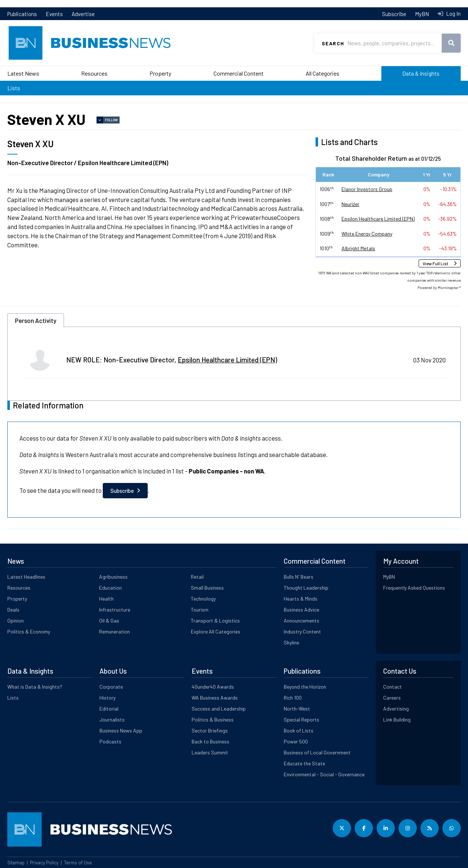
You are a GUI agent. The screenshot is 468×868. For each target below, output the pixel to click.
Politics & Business (213, 719)
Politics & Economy (29, 631)
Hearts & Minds (301, 599)
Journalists (112, 719)
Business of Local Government (317, 752)
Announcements (301, 620)
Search (333, 43)
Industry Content (302, 631)
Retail (197, 577)
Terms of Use (78, 863)
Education (110, 588)
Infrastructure (115, 610)
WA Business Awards (215, 698)
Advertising (396, 709)
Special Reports (301, 719)
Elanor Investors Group (367, 189)
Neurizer (350, 204)
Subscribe (394, 14)
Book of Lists (299, 730)
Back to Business (210, 741)
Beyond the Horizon (305, 687)
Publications (22, 14)
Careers (392, 698)
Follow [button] (111, 120)
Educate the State (304, 763)
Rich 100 (293, 698)
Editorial (109, 709)
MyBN (422, 14)
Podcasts (110, 741)
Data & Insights (421, 73)
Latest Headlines (26, 577)
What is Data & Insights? (35, 687)
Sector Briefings (210, 730)
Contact (392, 687)
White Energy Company (367, 234)
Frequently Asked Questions (414, 588)
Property (160, 73)
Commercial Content (239, 73)
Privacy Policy (44, 863)
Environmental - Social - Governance (324, 774)
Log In (453, 14)
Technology (203, 599)
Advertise (83, 14)
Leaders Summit (210, 752)
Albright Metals (358, 248)
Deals (13, 610)
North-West (297, 709)
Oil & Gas (109, 620)
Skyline (291, 642)
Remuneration (114, 631)
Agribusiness (113, 577)
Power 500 (296, 741)
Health (106, 599)
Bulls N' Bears (299, 577)
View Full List (435, 263)
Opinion (16, 620)
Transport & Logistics (215, 620)
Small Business (207, 588)
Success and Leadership (219, 709)
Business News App (121, 730)
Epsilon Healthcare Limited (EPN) (378, 219)
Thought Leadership (306, 588)
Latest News (23, 73)
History (107, 698)
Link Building (397, 719)
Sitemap (16, 863)
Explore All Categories (216, 631)
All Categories (322, 73)
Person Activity (36, 320)
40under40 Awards (213, 687)
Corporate (111, 687)
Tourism (200, 610)
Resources (94, 73)
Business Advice (301, 610)
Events (54, 14)
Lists (14, 88)
